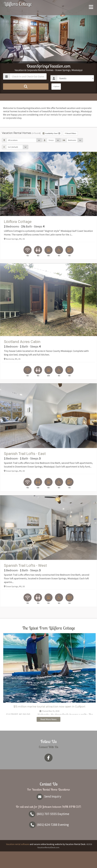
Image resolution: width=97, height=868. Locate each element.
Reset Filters (70, 133)
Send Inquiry (49, 813)
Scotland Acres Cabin (22, 342)
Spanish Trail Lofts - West (25, 565)
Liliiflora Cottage (18, 4)
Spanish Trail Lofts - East (25, 454)
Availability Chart (51, 133)
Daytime (48, 830)
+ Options (56, 86)
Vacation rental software (18, 861)
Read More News (48, 736)
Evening (48, 841)
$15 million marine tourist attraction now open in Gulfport (49, 707)
